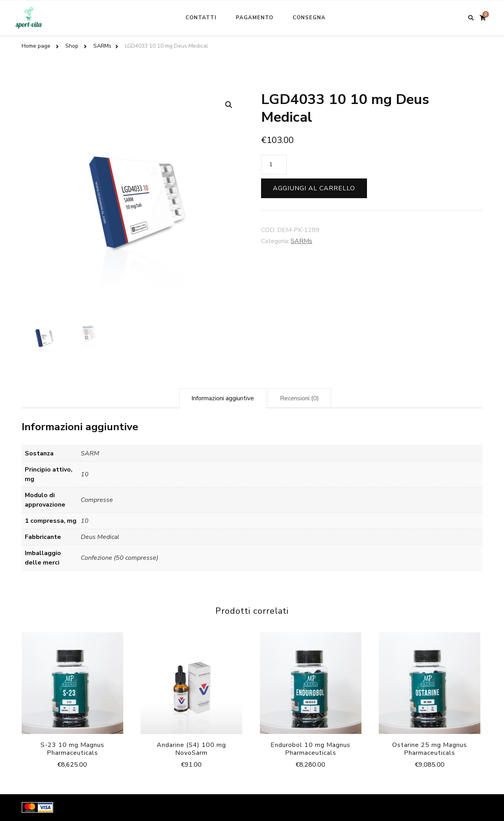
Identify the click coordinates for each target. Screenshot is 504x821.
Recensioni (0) (299, 398)
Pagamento (255, 18)
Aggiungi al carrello (314, 188)
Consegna (309, 18)
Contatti (201, 18)
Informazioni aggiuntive (223, 398)
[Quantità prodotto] (274, 165)
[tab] (223, 398)
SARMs (301, 241)
